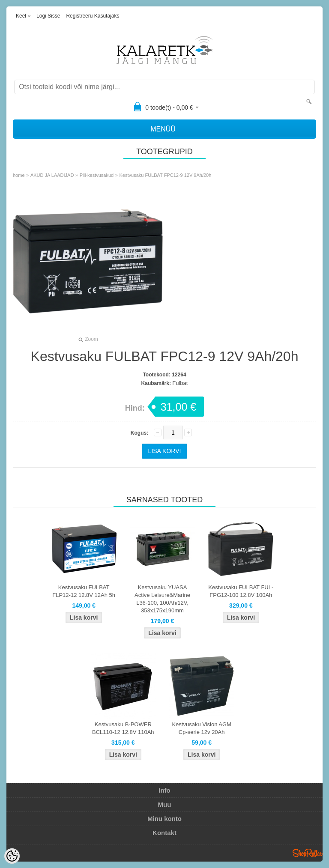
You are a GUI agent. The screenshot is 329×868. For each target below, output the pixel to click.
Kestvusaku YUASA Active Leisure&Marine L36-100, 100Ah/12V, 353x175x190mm (162, 599)
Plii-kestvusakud (97, 175)
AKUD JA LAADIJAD (52, 175)
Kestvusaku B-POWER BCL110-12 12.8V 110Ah (123, 728)
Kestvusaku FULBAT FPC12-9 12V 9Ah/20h (166, 175)
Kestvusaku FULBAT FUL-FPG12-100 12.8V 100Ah (241, 591)
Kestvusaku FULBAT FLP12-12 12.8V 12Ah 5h (84, 591)
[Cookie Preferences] (12, 856)
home (19, 175)
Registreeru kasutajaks (93, 16)
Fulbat (180, 383)
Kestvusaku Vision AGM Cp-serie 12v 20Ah (202, 728)
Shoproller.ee (308, 853)
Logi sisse (48, 16)
